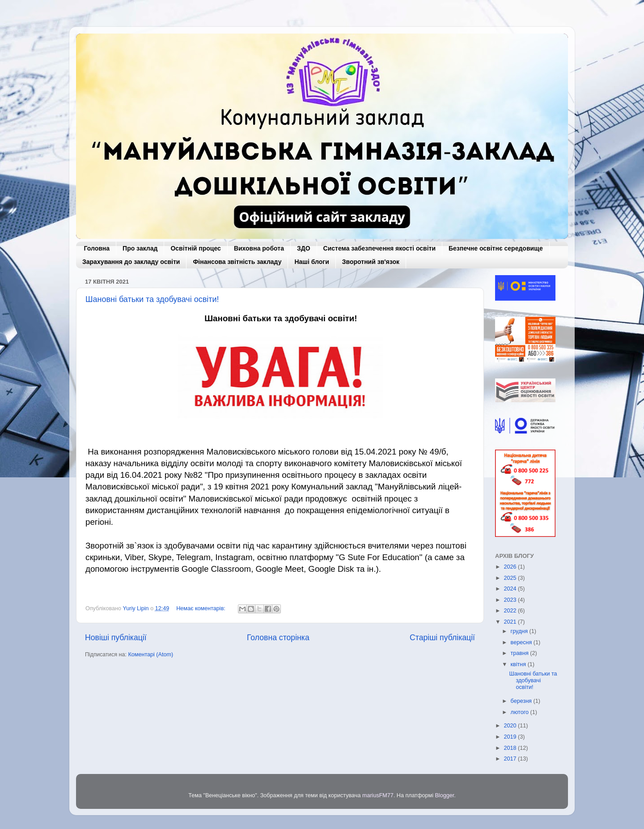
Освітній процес (195, 248)
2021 (511, 622)
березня (522, 701)
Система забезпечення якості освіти (379, 248)
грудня (520, 631)
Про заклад (140, 248)
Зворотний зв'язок (371, 262)
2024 (511, 589)
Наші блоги (311, 262)
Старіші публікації (442, 638)
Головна (97, 248)
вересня (522, 642)
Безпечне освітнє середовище (496, 248)
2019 (511, 737)
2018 (511, 748)
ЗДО (304, 248)
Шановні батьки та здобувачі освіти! (152, 299)
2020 (511, 726)
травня (521, 653)
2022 (511, 611)
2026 (511, 567)
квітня (519, 664)
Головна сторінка (278, 638)
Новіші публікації (116, 638)
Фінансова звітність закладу (237, 262)
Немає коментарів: (201, 608)
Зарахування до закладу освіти (131, 262)
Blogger (444, 795)
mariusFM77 (378, 795)
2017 (511, 759)
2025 (511, 578)
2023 (511, 600)
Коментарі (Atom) (150, 655)
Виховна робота (259, 248)
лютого (521, 712)
